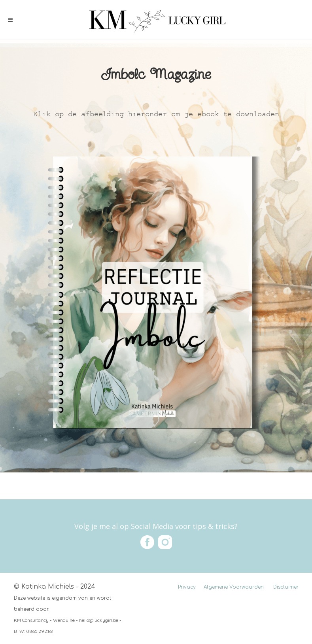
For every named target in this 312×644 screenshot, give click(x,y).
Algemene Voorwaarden (234, 587)
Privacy (187, 587)
